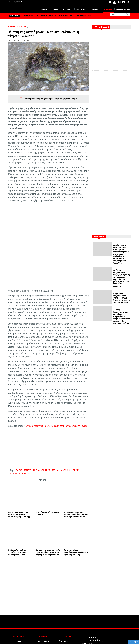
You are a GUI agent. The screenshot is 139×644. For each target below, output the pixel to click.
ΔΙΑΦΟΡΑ (109, 17)
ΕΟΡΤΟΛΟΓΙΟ (67, 17)
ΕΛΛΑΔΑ (43, 17)
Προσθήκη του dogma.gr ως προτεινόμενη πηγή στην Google (48, 107)
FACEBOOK (63, 603)
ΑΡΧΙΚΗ (11, 34)
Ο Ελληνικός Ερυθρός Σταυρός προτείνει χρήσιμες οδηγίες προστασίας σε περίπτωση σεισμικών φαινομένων (76, 499)
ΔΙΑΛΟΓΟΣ (97, 17)
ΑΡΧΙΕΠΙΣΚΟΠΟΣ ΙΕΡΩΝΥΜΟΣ (35, 24)
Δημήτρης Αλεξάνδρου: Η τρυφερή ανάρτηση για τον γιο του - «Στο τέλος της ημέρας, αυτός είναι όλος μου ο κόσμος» (121, 286)
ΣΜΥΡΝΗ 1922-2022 (83, 24)
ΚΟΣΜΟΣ (54, 17)
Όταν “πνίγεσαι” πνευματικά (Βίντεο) (48, 498)
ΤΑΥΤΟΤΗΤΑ (43, 618)
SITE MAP (43, 627)
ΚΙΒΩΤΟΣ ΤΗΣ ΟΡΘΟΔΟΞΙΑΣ (61, 24)
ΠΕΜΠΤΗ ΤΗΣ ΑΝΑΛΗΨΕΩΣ (37, 478)
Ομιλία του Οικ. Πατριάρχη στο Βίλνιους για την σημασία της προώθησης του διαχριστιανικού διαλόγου (19, 499)
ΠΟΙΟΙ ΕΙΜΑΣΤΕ (43, 603)
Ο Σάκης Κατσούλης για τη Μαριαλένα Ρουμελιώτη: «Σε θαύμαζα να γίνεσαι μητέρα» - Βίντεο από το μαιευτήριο (121, 324)
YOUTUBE (63, 612)
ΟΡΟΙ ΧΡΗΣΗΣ (43, 608)
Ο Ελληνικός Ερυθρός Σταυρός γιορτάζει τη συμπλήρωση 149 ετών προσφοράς (17, 515)
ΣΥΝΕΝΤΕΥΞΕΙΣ (83, 17)
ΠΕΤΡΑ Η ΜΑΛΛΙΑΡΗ (61, 478)
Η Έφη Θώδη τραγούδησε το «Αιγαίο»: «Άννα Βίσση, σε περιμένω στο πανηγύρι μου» (121, 306)
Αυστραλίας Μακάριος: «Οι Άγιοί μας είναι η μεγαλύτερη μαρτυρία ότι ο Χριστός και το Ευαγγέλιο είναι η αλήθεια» (48, 515)
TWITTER (63, 608)
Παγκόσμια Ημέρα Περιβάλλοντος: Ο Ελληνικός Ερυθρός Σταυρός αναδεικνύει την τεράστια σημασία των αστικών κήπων (76, 515)
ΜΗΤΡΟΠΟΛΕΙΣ (123, 17)
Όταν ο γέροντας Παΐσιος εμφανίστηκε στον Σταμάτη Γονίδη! (57, 434)
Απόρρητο (134, 642)
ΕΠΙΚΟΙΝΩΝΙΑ (43, 622)
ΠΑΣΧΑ (19, 478)
